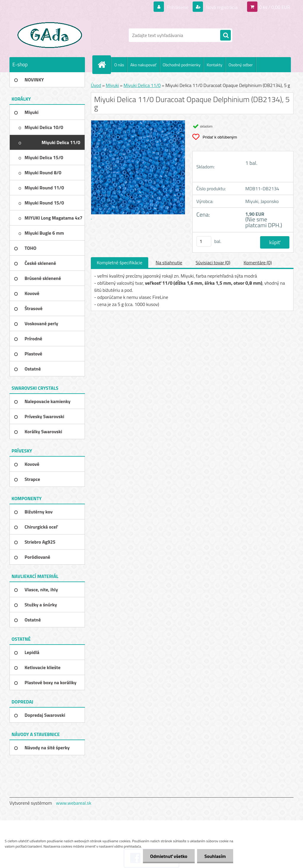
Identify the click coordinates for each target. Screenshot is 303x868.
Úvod (96, 85)
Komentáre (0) (258, 263)
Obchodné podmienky (182, 65)
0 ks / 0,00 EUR (275, 7)
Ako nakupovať (143, 65)
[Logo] (50, 35)
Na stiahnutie (169, 263)
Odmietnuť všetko (169, 856)
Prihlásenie (178, 7)
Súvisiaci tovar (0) (213, 263)
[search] (225, 36)
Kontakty (214, 65)
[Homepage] (104, 65)
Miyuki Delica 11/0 (142, 85)
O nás (119, 65)
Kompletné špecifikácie (120, 263)
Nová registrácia (221, 7)
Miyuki (112, 85)
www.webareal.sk (74, 803)
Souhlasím (215, 856)
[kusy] (204, 241)
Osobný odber (241, 65)
